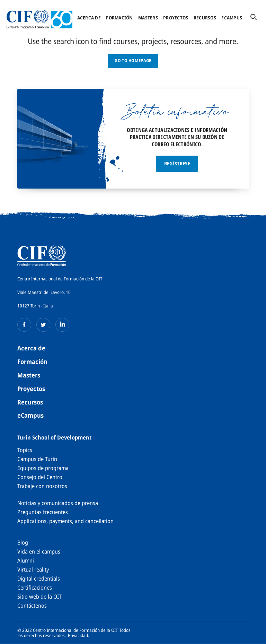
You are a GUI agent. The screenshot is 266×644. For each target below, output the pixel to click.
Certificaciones (35, 588)
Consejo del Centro (40, 477)
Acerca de (89, 18)
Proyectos (176, 18)
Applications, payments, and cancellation (65, 521)
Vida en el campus (39, 551)
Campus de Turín (37, 459)
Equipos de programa (43, 468)
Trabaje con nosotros (42, 486)
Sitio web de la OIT (39, 597)
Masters (148, 18)
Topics (25, 450)
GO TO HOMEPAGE (133, 60)
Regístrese (177, 163)
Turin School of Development (54, 437)
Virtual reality (33, 569)
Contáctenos (32, 606)
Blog (23, 542)
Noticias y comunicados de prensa (58, 503)
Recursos (205, 18)
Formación (119, 18)
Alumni (26, 560)
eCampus (232, 18)
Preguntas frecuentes (43, 512)
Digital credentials (39, 578)
